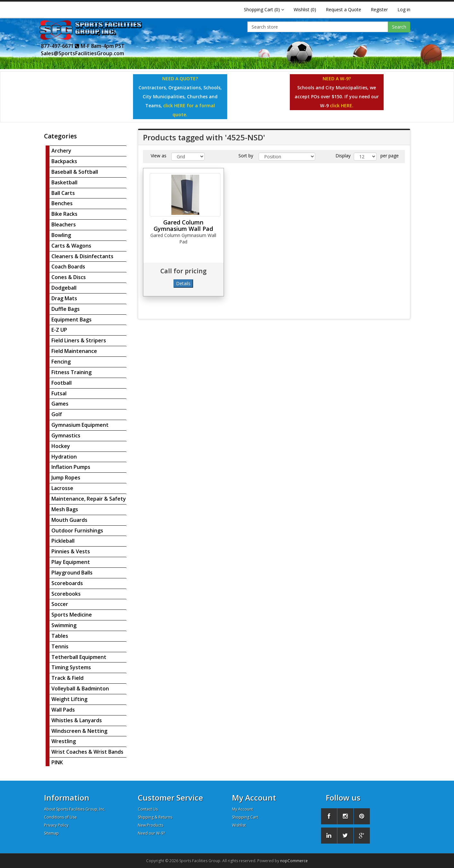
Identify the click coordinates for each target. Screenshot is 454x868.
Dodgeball (64, 288)
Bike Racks (64, 214)
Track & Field (67, 678)
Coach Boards (68, 267)
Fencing (61, 362)
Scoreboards (67, 583)
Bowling (61, 235)
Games (60, 404)
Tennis (60, 646)
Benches (62, 203)
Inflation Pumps (71, 467)
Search (399, 27)
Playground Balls (72, 573)
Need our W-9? (151, 833)
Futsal (59, 393)
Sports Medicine (72, 615)
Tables (60, 636)
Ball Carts (63, 193)
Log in (404, 9)
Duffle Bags (66, 309)
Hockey (61, 446)
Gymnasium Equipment (80, 425)
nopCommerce (294, 861)
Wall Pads (63, 710)
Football (62, 383)
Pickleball (63, 541)
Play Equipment (71, 562)
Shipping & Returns (155, 817)
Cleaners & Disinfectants (82, 256)
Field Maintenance (74, 351)
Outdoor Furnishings (77, 530)
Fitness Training (71, 372)
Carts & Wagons (71, 246)
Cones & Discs (69, 277)
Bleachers (64, 224)
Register (379, 9)
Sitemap (51, 833)
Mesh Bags (65, 509)
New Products (151, 825)
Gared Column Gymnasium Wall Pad (183, 225)
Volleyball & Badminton (80, 688)
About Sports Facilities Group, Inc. (75, 809)
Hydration (64, 457)
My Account (242, 809)
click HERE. (342, 105)
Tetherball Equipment (79, 657)
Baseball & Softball (75, 172)
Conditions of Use (60, 817)
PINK (57, 762)
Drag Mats (64, 298)
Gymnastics (66, 435)
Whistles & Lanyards (77, 720)
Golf (57, 414)
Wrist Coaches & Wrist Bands (87, 752)
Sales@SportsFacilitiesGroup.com (82, 53)
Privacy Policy (56, 825)
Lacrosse (62, 488)
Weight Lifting (69, 699)
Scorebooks (66, 594)
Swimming (64, 625)
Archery (61, 151)
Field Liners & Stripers (79, 340)
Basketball (64, 182)
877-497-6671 (60, 46)
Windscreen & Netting (79, 731)
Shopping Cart (245, 817)
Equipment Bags (71, 320)
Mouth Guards (69, 520)
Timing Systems (71, 667)
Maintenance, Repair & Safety (89, 499)
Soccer (60, 604)
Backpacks (64, 161)
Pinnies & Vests (71, 551)
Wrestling (64, 741)
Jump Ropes (66, 478)
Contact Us (148, 809)
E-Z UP (59, 330)
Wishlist (239, 825)
